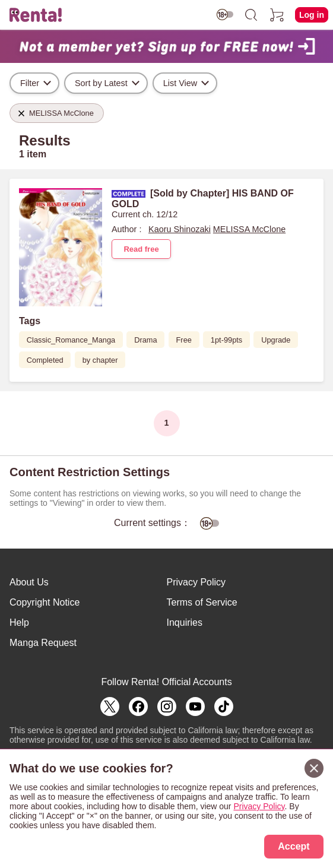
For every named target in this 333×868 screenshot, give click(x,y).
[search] (251, 15)
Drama (145, 340)
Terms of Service (202, 602)
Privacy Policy (196, 582)
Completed (45, 360)
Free (184, 340)
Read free (141, 249)
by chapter (100, 360)
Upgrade (276, 340)
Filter (30, 83)
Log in (312, 15)
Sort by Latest (101, 83)
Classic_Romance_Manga (71, 340)
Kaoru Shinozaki (180, 229)
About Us (29, 582)
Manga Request (43, 643)
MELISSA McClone (249, 229)
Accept (294, 846)
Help (19, 623)
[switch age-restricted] (225, 15)
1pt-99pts (226, 340)
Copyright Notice (45, 602)
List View (180, 83)
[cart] (277, 15)
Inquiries (185, 623)
